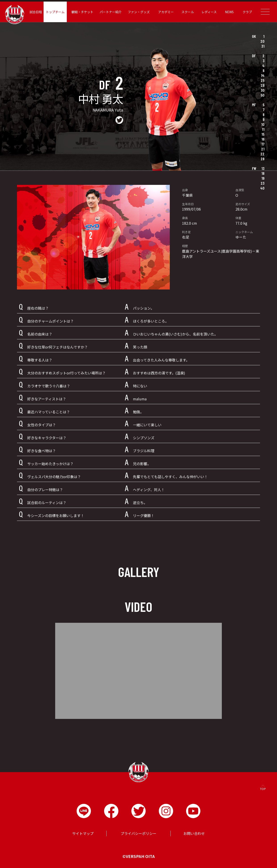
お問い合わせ (194, 833)
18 (263, 173)
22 (262, 154)
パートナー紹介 (111, 12)
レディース (208, 12)
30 (263, 90)
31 (263, 46)
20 (262, 41)
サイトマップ (83, 833)
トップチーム (57, 12)
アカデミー (166, 12)
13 (263, 168)
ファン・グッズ (139, 12)
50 (263, 95)
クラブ (246, 12)
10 (263, 124)
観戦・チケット (83, 12)
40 (262, 188)
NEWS (228, 12)
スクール (187, 12)
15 (263, 134)
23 (263, 183)
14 (263, 75)
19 (263, 178)
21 (263, 149)
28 (263, 159)
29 (263, 85)
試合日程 (37, 12)
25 (263, 80)
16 (263, 139)
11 (263, 129)
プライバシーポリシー (138, 833)
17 (263, 144)
